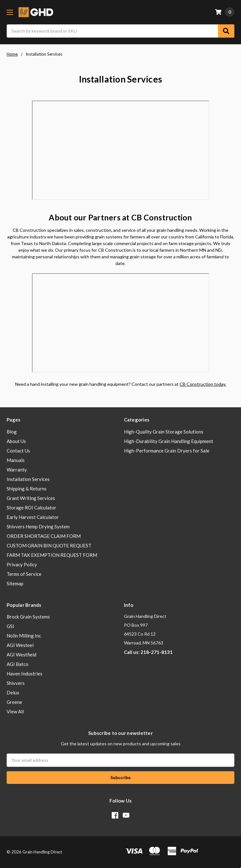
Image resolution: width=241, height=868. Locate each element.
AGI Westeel (20, 645)
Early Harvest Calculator (33, 517)
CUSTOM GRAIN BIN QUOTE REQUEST (49, 545)
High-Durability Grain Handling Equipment (169, 441)
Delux (13, 693)
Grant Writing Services (31, 498)
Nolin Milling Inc (24, 636)
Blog (12, 432)
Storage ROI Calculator (31, 508)
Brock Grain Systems (28, 617)
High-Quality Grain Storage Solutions (164, 432)
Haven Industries (25, 674)
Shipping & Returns (27, 489)
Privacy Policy (22, 564)
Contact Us (18, 451)
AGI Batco (18, 664)
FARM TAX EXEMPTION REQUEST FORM (52, 555)
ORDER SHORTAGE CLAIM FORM (44, 536)
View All (15, 711)
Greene (14, 702)
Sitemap (15, 583)
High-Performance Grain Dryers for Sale (167, 451)
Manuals (16, 460)
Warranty (17, 470)
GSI (10, 626)
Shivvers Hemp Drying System (38, 526)
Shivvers (16, 683)
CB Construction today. (203, 384)
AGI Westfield (22, 655)
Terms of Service (24, 574)
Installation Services (28, 479)
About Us (16, 441)
